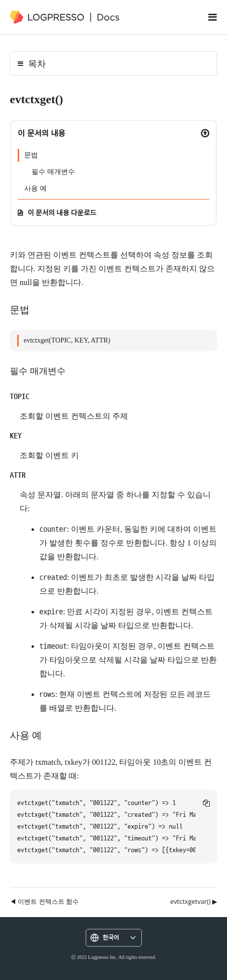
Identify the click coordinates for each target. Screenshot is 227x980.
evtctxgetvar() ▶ (194, 901)
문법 (31, 155)
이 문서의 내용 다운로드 (62, 213)
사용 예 (35, 188)
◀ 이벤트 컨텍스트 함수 (44, 901)
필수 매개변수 (53, 172)
